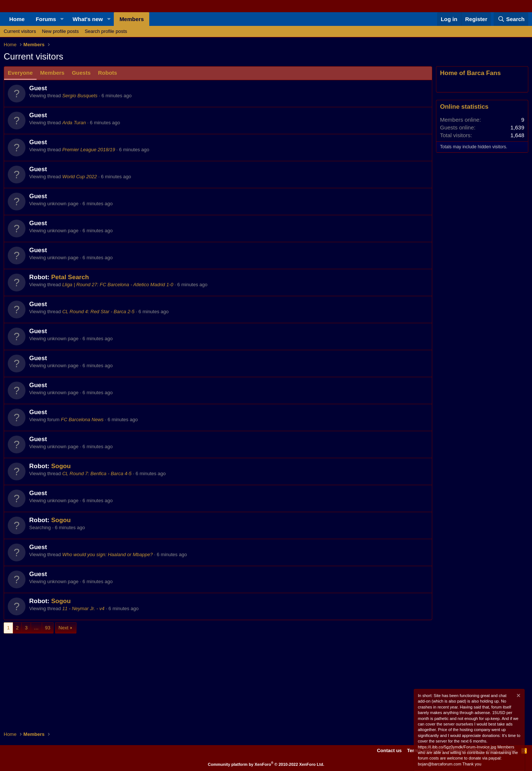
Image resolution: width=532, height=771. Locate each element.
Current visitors (20, 31)
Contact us (389, 750)
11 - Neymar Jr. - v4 (83, 608)
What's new (88, 19)
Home (17, 19)
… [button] (36, 628)
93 (48, 628)
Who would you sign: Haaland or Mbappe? (107, 554)
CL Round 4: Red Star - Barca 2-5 (98, 312)
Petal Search (70, 277)
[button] (62, 19)
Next (63, 628)
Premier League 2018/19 (88, 150)
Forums (46, 19)
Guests (81, 73)
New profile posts (60, 31)
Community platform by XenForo (266, 764)
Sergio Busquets (80, 96)
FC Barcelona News (82, 420)
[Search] (511, 19)
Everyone (20, 73)
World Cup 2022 (79, 177)
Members (132, 19)
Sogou (61, 466)
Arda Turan (74, 123)
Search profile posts (106, 31)
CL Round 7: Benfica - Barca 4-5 (97, 474)
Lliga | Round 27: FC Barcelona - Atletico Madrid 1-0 (118, 285)
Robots (108, 73)
